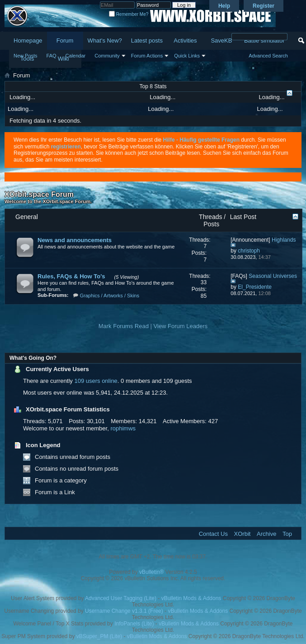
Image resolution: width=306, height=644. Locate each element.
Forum (65, 41)
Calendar (76, 56)
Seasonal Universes (273, 276)
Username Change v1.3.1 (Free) (124, 611)
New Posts (26, 56)
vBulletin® (151, 572)
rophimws (123, 428)
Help (224, 6)
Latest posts (147, 41)
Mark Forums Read (124, 326)
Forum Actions (147, 56)
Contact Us (213, 534)
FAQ (52, 56)
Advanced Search (268, 56)
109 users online (96, 381)
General (27, 217)
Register (264, 6)
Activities (185, 41)
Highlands (284, 240)
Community (107, 56)
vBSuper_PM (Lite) (99, 636)
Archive (266, 534)
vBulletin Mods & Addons (191, 598)
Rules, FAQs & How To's (71, 276)
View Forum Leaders (181, 326)
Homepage (28, 41)
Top (287, 534)
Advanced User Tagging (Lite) (121, 598)
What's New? (105, 41)
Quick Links (187, 56)
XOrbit (242, 534)
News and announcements (75, 240)
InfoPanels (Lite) (134, 624)
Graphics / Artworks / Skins (110, 296)
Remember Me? (129, 14)
